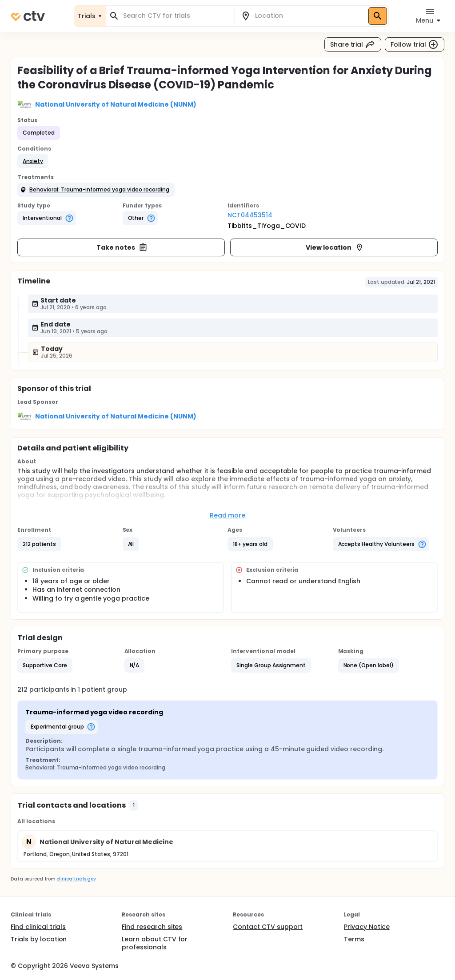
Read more (228, 515)
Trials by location (39, 939)
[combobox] (176, 16)
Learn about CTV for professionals (155, 943)
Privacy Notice (367, 927)
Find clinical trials (38, 927)
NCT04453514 (250, 215)
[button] (33, 161)
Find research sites (152, 927)
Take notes (122, 247)
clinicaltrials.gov (76, 879)
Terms (354, 939)
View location (335, 247)
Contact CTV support (268, 927)
